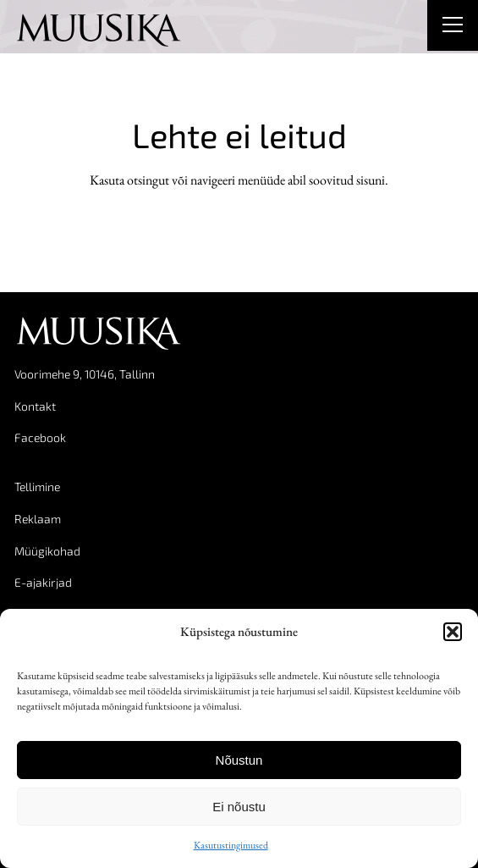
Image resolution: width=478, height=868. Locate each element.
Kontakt (35, 406)
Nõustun (239, 760)
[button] (453, 632)
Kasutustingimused (231, 845)
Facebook (40, 437)
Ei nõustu (239, 807)
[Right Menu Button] (453, 27)
